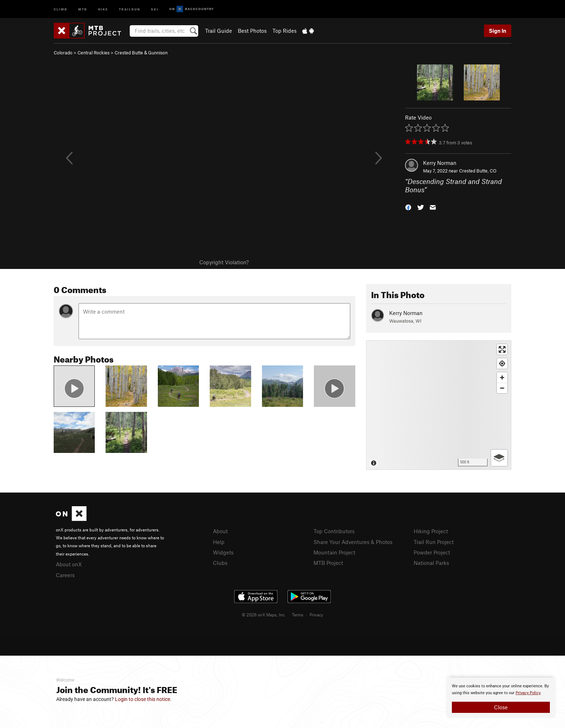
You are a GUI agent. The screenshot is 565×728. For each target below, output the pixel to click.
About (220, 531)
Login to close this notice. (143, 699)
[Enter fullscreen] (502, 349)
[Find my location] (502, 363)
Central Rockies (94, 53)
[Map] (439, 405)
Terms (298, 615)
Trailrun (130, 9)
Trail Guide (219, 31)
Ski (155, 9)
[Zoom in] (502, 378)
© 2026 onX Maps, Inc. (264, 615)
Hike (103, 9)
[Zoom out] (502, 388)
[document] (501, 698)
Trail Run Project (434, 542)
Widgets (223, 552)
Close (501, 707)
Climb (61, 9)
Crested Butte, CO (478, 171)
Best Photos (252, 31)
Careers (65, 575)
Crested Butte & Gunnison (141, 53)
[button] (408, 206)
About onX (69, 564)
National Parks (431, 563)
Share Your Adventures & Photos (353, 542)
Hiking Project (431, 531)
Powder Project (432, 552)
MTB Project (328, 563)
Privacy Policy (528, 693)
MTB (83, 9)
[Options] (499, 458)
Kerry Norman (440, 163)
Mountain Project (334, 552)
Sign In (498, 31)
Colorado (63, 53)
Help (219, 542)
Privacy (316, 615)
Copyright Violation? (224, 262)
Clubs (220, 563)
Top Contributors (334, 531)
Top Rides (284, 31)
